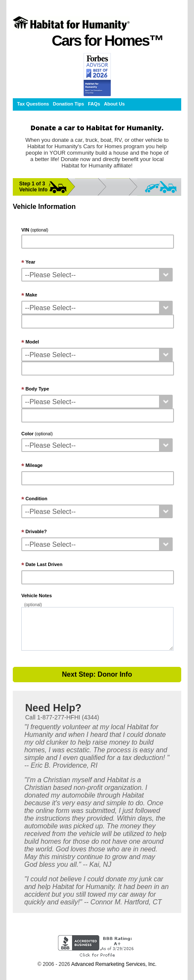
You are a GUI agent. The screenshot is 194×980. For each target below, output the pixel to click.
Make (32, 295)
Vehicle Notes (37, 596)
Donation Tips (68, 104)
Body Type (37, 389)
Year (30, 262)
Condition (36, 499)
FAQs (94, 104)
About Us (114, 104)
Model (32, 342)
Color (37, 434)
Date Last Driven (44, 564)
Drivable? (36, 531)
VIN (35, 230)
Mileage (34, 465)
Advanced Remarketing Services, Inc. (114, 964)
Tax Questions (33, 104)
